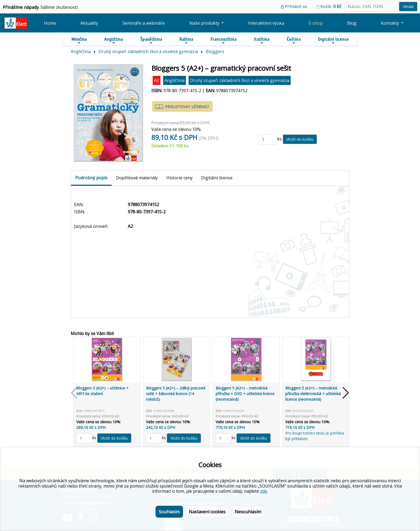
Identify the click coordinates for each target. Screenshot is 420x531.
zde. (264, 491)
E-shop (316, 23)
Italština (262, 40)
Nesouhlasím (248, 512)
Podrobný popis (91, 178)
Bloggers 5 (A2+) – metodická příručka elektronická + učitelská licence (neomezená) (313, 394)
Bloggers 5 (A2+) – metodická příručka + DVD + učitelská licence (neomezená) (245, 394)
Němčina (79, 40)
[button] (346, 393)
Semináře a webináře (144, 23)
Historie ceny (179, 178)
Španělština (151, 40)
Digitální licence (333, 40)
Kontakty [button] (391, 23)
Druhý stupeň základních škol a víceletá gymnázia (148, 51)
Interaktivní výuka (266, 23)
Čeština (294, 40)
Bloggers (215, 51)
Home (50, 23)
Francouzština (224, 40)
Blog (352, 23)
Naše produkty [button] (205, 23)
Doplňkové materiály (137, 178)
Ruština (186, 40)
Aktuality (89, 23)
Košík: (331, 6)
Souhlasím (169, 512)
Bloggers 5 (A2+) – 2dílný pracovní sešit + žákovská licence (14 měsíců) (176, 394)
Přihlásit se (296, 6)
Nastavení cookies (207, 512)
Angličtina (114, 40)
